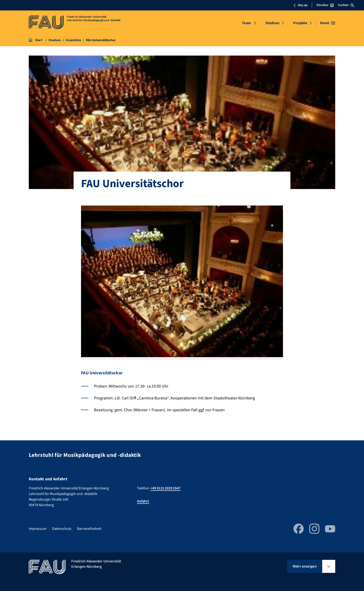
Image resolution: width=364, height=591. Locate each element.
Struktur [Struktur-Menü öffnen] (325, 5)
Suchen (346, 5)
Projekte (300, 23)
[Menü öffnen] (328, 23)
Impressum (38, 529)
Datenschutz (62, 529)
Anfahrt (143, 501)
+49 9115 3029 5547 (165, 488)
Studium (272, 23)
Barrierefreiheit (89, 529)
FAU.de (300, 5)
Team (246, 23)
